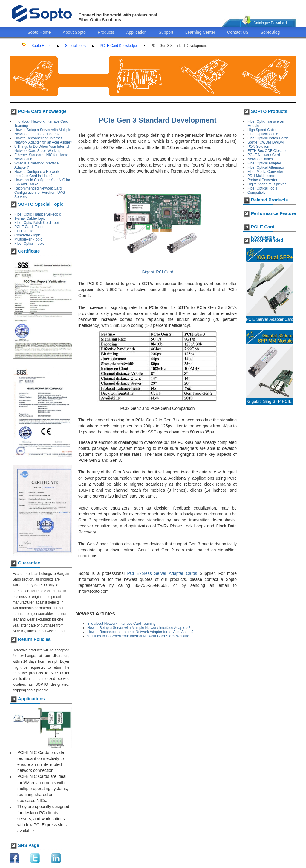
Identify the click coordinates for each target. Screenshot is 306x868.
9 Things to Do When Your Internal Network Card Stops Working (42, 149)
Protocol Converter (262, 180)
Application (136, 32)
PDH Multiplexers (261, 176)
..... (53, 690)
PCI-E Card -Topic (29, 227)
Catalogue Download (270, 23)
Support (166, 32)
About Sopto (74, 32)
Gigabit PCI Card (157, 272)
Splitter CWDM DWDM (266, 142)
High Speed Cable (262, 130)
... (66, 631)
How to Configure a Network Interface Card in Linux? (37, 174)
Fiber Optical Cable (263, 134)
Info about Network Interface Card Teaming (121, 624)
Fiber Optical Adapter (264, 163)
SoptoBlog (270, 32)
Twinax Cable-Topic (30, 218)
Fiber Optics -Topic (29, 244)
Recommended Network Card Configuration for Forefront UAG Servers (40, 193)
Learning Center (200, 32)
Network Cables (260, 159)
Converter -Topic (27, 235)
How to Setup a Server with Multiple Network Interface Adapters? (43, 132)
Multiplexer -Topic (28, 239)
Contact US (238, 32)
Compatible (257, 193)
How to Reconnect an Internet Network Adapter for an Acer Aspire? (43, 140)
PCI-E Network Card (264, 155)
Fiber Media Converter (265, 172)
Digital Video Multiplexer (267, 184)
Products (106, 32)
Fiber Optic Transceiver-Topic (38, 214)
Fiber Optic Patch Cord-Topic (37, 223)
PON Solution (258, 147)
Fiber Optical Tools (262, 188)
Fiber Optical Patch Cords (268, 138)
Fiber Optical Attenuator (266, 167)
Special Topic (76, 46)
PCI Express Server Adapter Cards (162, 573)
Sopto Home (39, 32)
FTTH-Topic (24, 231)
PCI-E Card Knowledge (118, 46)
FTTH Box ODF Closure (267, 151)
